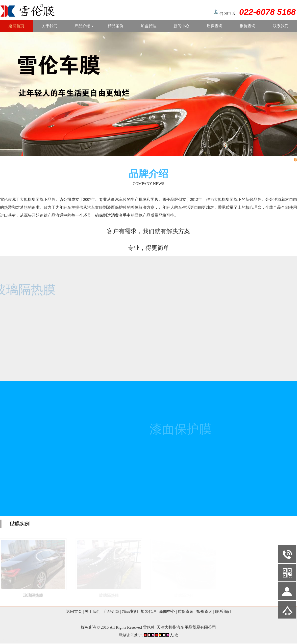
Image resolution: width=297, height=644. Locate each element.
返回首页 (16, 26)
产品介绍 (84, 26)
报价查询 (247, 26)
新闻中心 (181, 26)
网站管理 (10, 640)
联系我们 (281, 26)
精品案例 (116, 26)
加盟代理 (148, 26)
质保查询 (215, 26)
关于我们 (49, 26)
